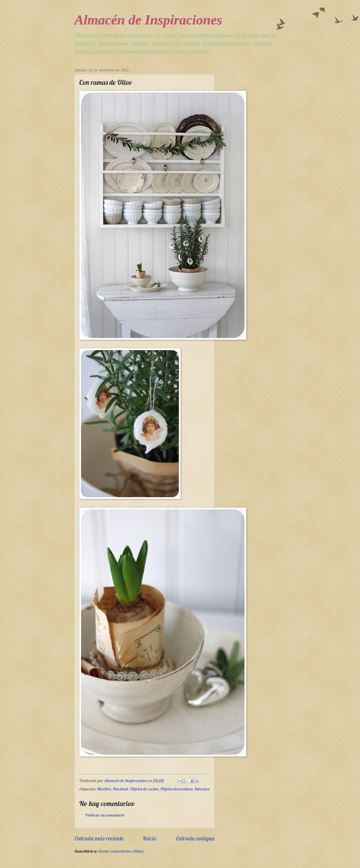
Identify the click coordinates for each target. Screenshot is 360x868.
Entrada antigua (195, 838)
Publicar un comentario (105, 815)
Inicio (150, 838)
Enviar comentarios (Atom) (121, 851)
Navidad (120, 789)
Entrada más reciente (99, 838)
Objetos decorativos (176, 789)
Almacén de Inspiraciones (148, 20)
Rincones (202, 789)
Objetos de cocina (144, 789)
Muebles (104, 789)
